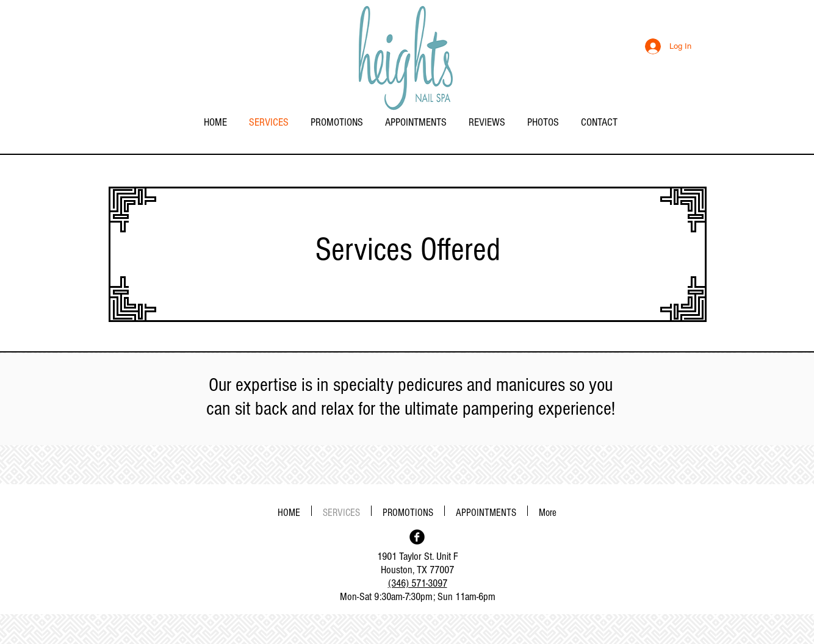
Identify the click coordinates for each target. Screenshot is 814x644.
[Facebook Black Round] (417, 537)
